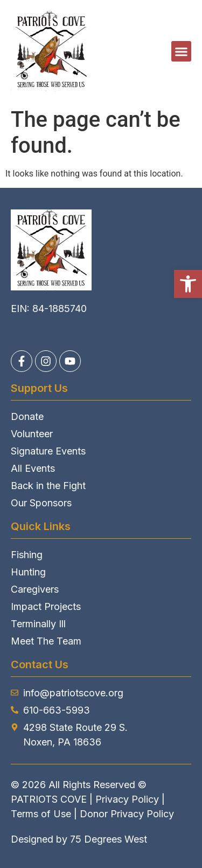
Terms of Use (41, 814)
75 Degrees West (109, 839)
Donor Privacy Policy (127, 814)
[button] (188, 284)
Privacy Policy (127, 799)
